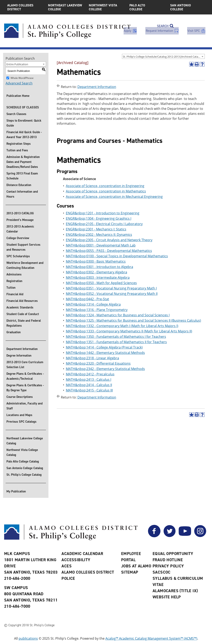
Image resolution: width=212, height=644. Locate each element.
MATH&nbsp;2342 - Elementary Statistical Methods (105, 369)
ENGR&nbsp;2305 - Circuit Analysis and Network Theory (109, 240)
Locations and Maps (19, 415)
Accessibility (76, 560)
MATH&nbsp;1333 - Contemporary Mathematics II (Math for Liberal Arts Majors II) (129, 331)
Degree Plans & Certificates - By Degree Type (25, 388)
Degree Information (19, 356)
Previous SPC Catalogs (21, 422)
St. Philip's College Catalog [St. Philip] (24, 475)
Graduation (14, 332)
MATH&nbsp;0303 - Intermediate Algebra (98, 278)
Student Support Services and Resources (23, 247)
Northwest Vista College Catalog (22, 452)
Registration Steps (19, 144)
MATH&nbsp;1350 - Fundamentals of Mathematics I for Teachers (116, 337)
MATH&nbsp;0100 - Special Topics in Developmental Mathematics (117, 256)
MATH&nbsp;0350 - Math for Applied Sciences (101, 283)
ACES (67, 566)
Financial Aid (15, 294)
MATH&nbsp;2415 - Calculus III (89, 390)
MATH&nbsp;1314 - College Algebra (93, 304)
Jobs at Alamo (136, 566)
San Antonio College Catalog (25, 468)
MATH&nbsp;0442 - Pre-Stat (87, 299)
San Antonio (187, 7)
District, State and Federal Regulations (24, 323)
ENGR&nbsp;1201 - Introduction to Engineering (103, 213)
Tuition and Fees (17, 150)
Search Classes (16, 114)
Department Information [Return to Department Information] (97, 87)
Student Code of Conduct (23, 314)
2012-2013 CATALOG (20, 213)
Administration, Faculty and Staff (25, 406)
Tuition (11, 288)
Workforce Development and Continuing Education (25, 265)
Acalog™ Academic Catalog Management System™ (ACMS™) (151, 638)
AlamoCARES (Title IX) (175, 591)
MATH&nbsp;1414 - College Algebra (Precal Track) (104, 347)
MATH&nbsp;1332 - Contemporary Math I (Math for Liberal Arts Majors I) (122, 326)
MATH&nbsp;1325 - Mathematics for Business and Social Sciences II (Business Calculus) (133, 320)
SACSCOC (162, 572)
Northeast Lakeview (65, 7)
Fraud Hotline (168, 560)
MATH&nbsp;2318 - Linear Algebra (92, 358)
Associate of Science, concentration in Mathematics (106, 191)
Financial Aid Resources (22, 301)
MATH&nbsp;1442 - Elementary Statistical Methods (105, 353)
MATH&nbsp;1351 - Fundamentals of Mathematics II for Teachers (116, 342)
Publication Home (18, 96)
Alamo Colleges (25, 7)
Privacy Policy (168, 566)
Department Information (22, 349)
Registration (14, 281)
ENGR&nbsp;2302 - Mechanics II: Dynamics (99, 235)
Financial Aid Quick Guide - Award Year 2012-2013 (24, 135)
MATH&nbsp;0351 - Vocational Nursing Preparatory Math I (111, 288)
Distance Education (19, 185)
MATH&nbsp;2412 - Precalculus (90, 374)
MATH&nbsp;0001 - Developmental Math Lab (101, 245)
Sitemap (130, 572)
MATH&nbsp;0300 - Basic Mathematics (96, 261)
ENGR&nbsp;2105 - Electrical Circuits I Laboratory (104, 224)
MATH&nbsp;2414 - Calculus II (89, 385)
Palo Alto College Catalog (23, 461)
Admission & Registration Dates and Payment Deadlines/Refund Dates (23, 162)
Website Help (167, 597)
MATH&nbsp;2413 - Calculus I (89, 380)
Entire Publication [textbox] (17, 64)
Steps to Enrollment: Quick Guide (24, 123)
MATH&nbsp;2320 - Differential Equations (98, 363)
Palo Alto (147, 7)
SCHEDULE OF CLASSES (23, 107)
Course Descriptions (20, 397)
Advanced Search (19, 83)
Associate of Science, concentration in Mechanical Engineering (114, 197)
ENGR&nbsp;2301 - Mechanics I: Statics (96, 229)
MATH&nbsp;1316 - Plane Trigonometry (97, 310)
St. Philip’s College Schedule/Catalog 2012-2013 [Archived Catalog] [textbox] (163, 57)
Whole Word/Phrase (22, 78)
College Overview (18, 238)
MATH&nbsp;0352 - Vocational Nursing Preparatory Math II (112, 294)
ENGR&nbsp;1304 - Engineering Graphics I (99, 218)
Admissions (14, 274)
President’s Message (20, 220)
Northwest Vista (106, 7)
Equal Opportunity (173, 554)
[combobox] (163, 56)
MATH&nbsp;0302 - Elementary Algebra (96, 272)
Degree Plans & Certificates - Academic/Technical (25, 376)
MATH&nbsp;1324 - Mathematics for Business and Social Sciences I (118, 315)
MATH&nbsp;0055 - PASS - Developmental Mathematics (109, 251)
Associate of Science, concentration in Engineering (105, 186)
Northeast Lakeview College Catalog (25, 441)
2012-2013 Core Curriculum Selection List (25, 365)
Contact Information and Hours (22, 194)
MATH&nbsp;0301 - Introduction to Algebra (99, 267)
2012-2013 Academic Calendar (20, 229)
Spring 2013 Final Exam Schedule (22, 176)
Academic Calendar (82, 554)
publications (28, 638)
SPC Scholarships (18, 256)
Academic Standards (20, 307)
